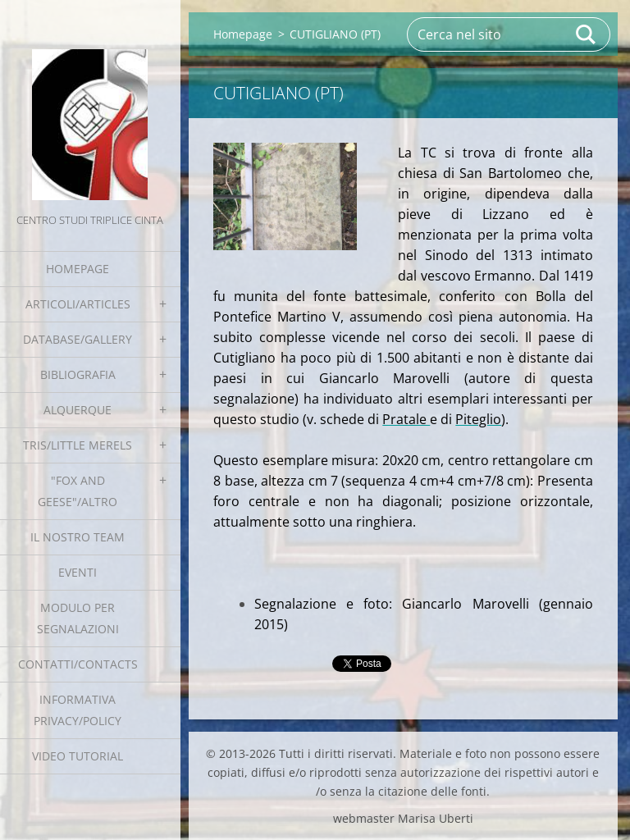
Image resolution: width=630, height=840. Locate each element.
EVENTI (78, 572)
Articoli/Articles (78, 304)
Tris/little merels (78, 445)
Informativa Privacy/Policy (78, 710)
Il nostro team (78, 537)
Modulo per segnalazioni (78, 618)
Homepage (78, 269)
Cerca (587, 34)
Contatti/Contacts (78, 664)
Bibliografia (78, 374)
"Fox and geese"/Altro (78, 491)
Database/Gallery (78, 339)
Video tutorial (78, 756)
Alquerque (78, 410)
